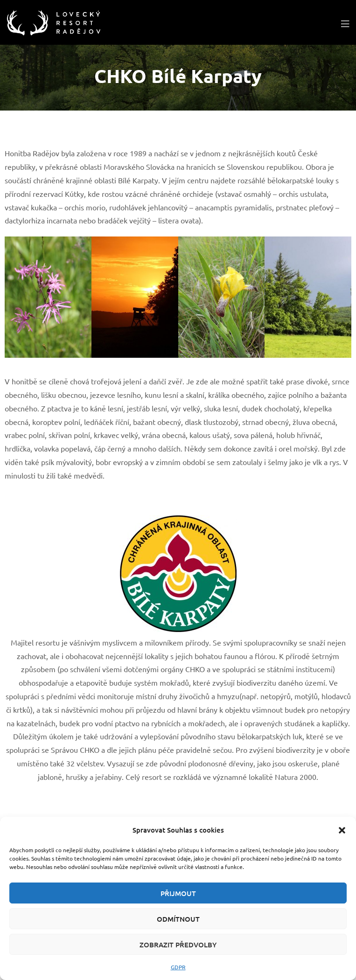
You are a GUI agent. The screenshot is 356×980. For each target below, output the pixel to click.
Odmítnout (178, 919)
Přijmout (178, 893)
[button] (342, 830)
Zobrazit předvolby (178, 945)
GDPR (178, 967)
